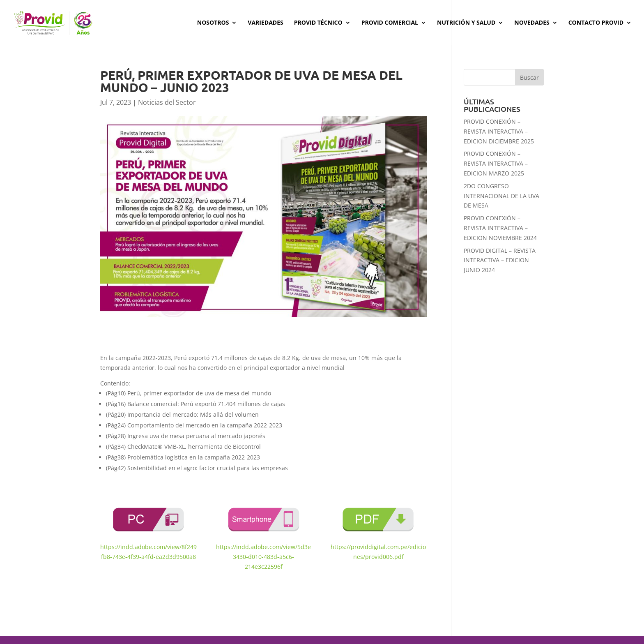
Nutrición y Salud (466, 23)
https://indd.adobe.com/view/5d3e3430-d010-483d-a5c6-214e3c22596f (263, 557)
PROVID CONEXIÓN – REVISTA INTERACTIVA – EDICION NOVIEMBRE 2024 (500, 228)
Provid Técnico (318, 23)
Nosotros (213, 23)
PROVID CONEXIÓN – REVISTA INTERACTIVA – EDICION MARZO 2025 (496, 163)
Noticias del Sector (167, 102)
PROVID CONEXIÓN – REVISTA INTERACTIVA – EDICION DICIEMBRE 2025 (499, 131)
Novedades (532, 23)
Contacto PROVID (596, 23)
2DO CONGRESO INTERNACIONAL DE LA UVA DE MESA (501, 196)
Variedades (265, 23)
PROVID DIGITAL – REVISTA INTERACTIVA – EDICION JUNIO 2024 (500, 260)
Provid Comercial (390, 23)
